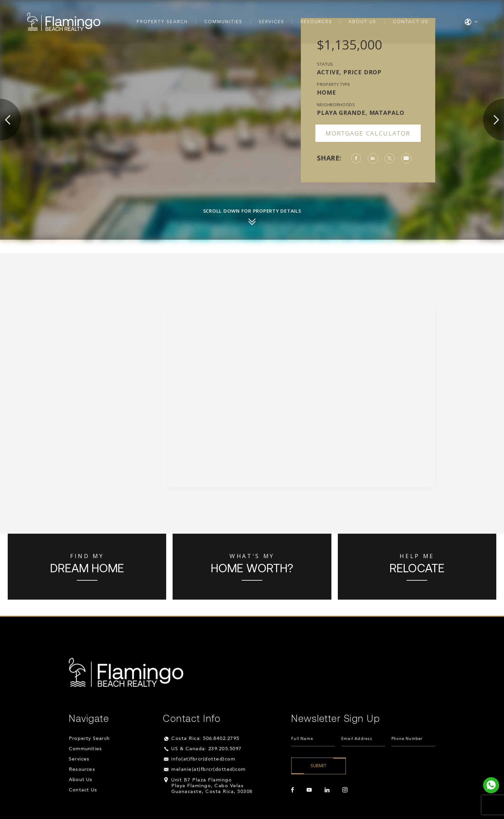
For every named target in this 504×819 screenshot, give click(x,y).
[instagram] (345, 790)
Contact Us (411, 22)
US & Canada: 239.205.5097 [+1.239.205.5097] (207, 749)
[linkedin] (327, 790)
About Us (362, 22)
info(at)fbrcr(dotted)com (203, 759)
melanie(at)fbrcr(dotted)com (209, 770)
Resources (316, 22)
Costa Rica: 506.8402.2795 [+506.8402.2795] (205, 739)
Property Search (162, 22)
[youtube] (309, 790)
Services (271, 22)
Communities (223, 22)
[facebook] (292, 790)
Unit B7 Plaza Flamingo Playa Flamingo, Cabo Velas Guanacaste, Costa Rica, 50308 (212, 786)
